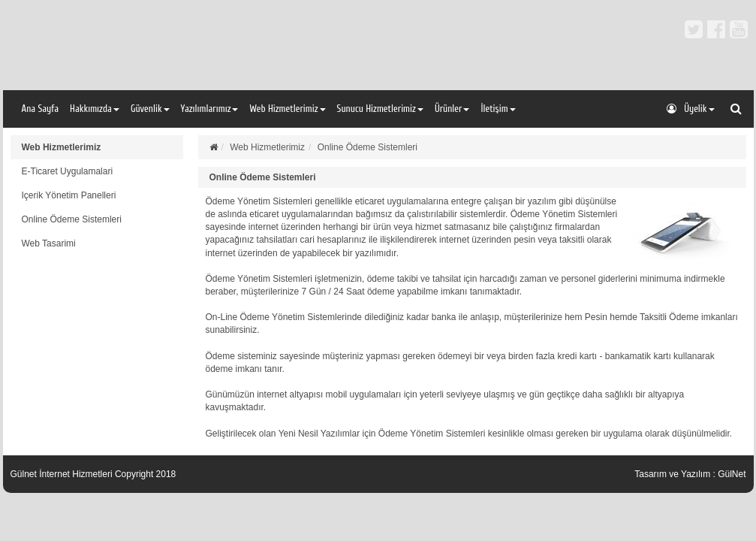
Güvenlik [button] (150, 109)
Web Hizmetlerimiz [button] (287, 109)
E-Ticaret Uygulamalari (68, 171)
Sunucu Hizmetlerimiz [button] (380, 109)
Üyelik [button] (690, 109)
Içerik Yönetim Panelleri (69, 195)
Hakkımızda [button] (95, 109)
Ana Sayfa (41, 109)
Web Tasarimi (49, 243)
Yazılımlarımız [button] (210, 109)
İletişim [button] (498, 109)
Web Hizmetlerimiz (62, 147)
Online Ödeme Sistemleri (72, 219)
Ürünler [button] (452, 109)
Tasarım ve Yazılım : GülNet (690, 474)
